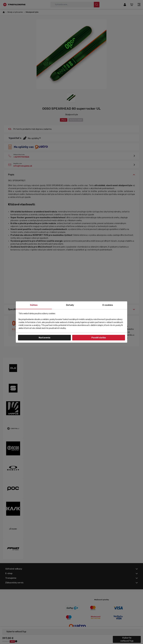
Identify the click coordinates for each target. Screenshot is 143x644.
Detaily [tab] (70, 305)
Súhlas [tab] (34, 305)
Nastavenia (44, 338)
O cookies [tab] (108, 305)
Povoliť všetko (99, 338)
